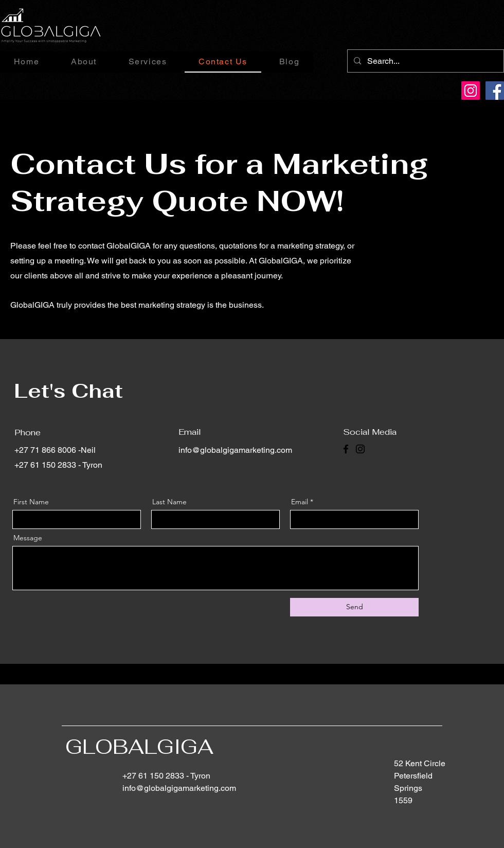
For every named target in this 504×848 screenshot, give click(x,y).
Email (300, 502)
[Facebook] (495, 91)
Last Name (169, 502)
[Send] (354, 607)
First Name (31, 502)
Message (28, 538)
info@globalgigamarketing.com (235, 450)
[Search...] (425, 61)
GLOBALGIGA (139, 747)
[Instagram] (471, 91)
